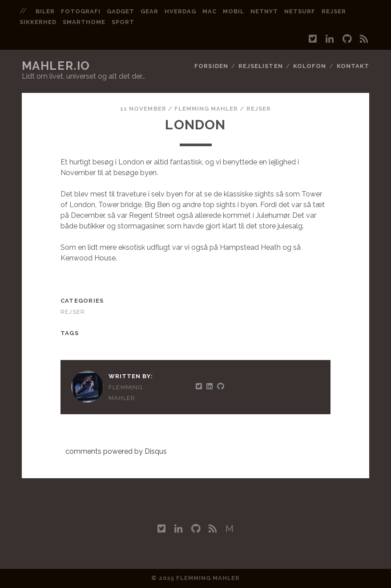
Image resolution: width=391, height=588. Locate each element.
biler (45, 11)
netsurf (300, 11)
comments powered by (116, 451)
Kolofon (310, 66)
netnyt (264, 11)
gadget (121, 11)
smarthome (84, 22)
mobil (234, 11)
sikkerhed (38, 22)
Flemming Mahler (206, 109)
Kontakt (353, 66)
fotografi (81, 11)
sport (123, 22)
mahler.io (56, 66)
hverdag (180, 11)
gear (149, 11)
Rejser (259, 109)
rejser (334, 11)
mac (210, 11)
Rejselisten (260, 66)
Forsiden (211, 66)
